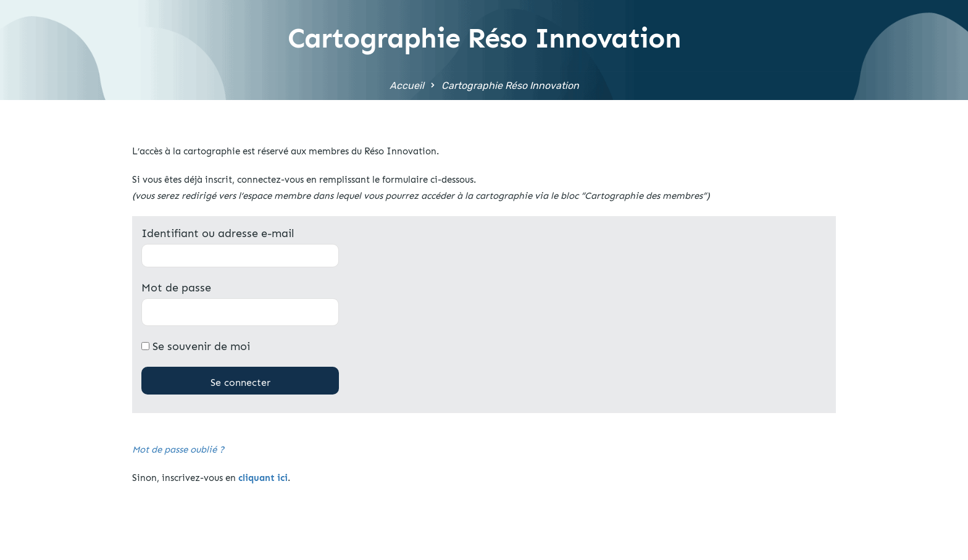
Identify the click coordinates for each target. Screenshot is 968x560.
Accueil (407, 86)
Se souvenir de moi (196, 346)
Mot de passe (176, 288)
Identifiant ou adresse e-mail (218, 233)
